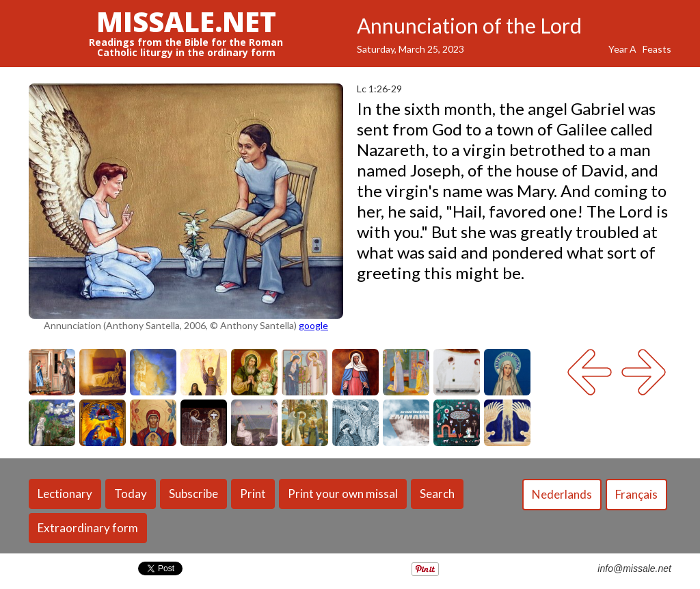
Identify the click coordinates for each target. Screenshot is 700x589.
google (313, 325)
